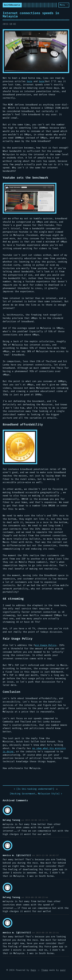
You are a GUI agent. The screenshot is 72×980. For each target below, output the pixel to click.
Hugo (33, 970)
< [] (34, 789)
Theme (45, 970)
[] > (36, 794)
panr (63, 970)
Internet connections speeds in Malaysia (31, 15)
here (30, 81)
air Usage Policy (46, 645)
